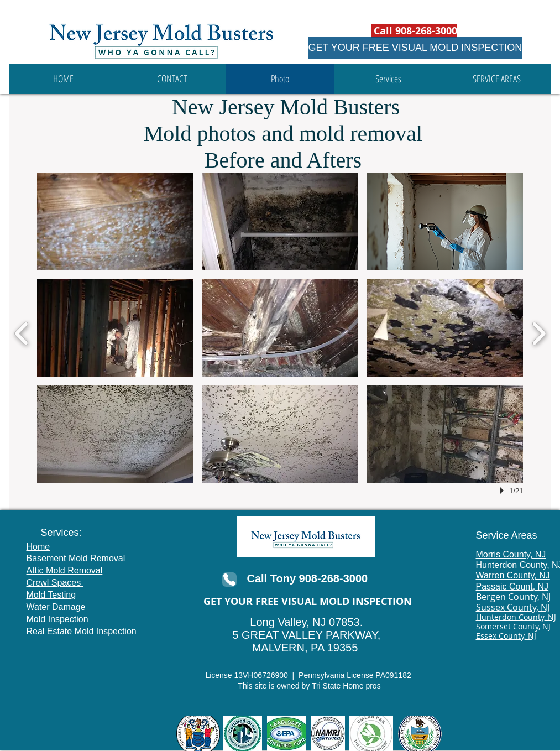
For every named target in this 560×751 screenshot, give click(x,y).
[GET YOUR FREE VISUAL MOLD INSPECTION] (415, 48)
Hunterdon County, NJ (516, 617)
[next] (539, 332)
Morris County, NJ (511, 554)
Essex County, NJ (506, 636)
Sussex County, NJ (513, 607)
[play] (504, 491)
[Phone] (229, 580)
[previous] (22, 332)
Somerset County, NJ (513, 626)
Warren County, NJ (513, 575)
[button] (389, 79)
